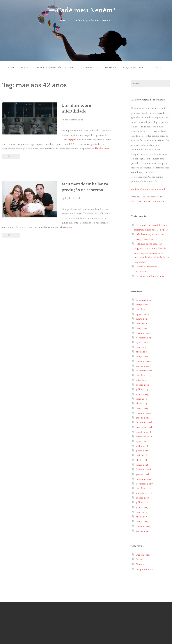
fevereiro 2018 (144, 470)
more (107, 149)
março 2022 (142, 305)
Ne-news (111, 68)
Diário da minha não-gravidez (55, 68)
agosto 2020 (143, 342)
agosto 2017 (143, 498)
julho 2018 (142, 446)
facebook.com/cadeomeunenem (149, 201)
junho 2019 (142, 394)
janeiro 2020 (143, 366)
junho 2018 (142, 451)
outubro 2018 (143, 432)
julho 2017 (142, 503)
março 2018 (142, 465)
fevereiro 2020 (144, 361)
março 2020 (142, 357)
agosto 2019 (143, 385)
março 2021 (142, 328)
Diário (139, 560)
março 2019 (142, 408)
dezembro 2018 (144, 423)
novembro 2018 (144, 427)
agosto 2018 (143, 441)
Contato (159, 68)
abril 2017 (141, 517)
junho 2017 (142, 507)
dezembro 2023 (144, 300)
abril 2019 (141, 404)
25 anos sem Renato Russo (151, 276)
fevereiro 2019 (144, 413)
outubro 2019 (143, 375)
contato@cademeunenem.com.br (149, 189)
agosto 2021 (143, 314)
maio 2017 (142, 512)
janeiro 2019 (143, 418)
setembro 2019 (144, 380)
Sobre (25, 68)
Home (11, 68)
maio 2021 (142, 324)
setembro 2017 (144, 493)
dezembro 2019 (144, 371)
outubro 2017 (143, 488)
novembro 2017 (144, 484)
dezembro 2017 (144, 479)
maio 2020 (142, 347)
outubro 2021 (143, 309)
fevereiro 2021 (144, 333)
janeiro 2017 (143, 531)
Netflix (99, 149)
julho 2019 (142, 389)
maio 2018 (142, 455)
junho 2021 (142, 319)
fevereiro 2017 (144, 526)
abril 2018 (141, 460)
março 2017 (142, 521)
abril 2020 (141, 352)
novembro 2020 (144, 338)
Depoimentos (90, 68)
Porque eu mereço (135, 68)
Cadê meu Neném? (86, 10)
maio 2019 (142, 399)
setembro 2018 (144, 437)
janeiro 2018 (143, 474)
